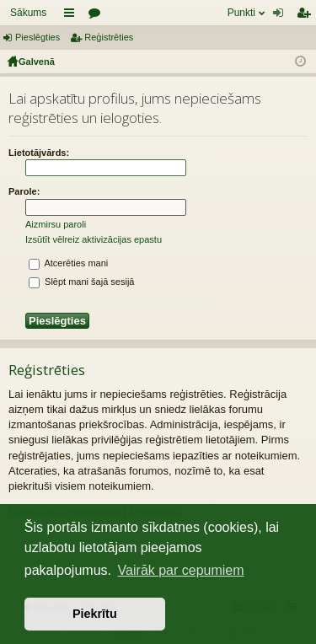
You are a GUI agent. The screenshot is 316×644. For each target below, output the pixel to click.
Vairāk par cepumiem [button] (181, 570)
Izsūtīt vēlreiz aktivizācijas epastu (94, 239)
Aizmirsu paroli (56, 224)
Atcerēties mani (68, 263)
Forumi (98, 16)
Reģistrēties (109, 37)
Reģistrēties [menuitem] (307, 16)
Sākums (28, 13)
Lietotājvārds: (39, 153)
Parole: (24, 191)
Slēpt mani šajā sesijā (81, 282)
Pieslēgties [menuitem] (282, 16)
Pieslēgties (37, 37)
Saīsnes (72, 16)
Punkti (241, 13)
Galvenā (37, 62)
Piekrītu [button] (95, 614)
